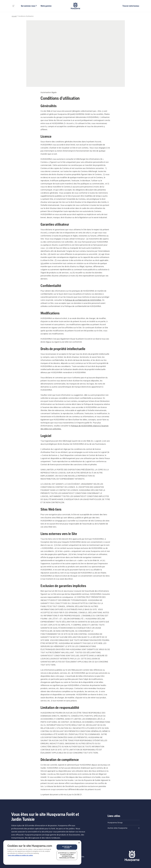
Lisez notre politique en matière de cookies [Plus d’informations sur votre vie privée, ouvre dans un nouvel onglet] (20, 855)
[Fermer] (79, 843)
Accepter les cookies (67, 847)
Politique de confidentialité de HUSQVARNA (83, 300)
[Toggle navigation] (14, 6)
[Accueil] (76, 6)
